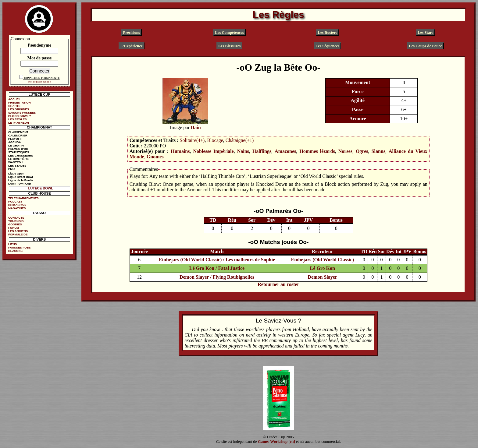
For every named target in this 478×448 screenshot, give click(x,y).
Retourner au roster (278, 284)
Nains (243, 151)
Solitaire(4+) (192, 140)
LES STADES (17, 166)
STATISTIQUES (19, 152)
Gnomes (155, 157)
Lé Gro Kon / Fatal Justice (217, 268)
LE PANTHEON (19, 123)
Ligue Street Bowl (21, 177)
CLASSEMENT (18, 132)
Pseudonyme (40, 45)
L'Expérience (132, 46)
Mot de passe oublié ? (39, 82)
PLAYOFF (15, 139)
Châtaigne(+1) (240, 140)
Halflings (262, 151)
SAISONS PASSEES (22, 113)
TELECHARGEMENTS (23, 198)
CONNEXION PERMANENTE (42, 78)
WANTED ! (15, 162)
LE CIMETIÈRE (18, 159)
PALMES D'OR (18, 149)
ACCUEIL (15, 99)
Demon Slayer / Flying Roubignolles (217, 277)
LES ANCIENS (18, 231)
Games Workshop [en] (276, 442)
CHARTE (14, 106)
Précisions (132, 32)
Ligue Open (16, 173)
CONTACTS (16, 218)
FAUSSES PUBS (20, 247)
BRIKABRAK (17, 205)
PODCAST (15, 201)
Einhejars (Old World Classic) (323, 260)
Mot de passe (39, 58)
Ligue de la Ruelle (21, 180)
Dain (196, 127)
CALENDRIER (18, 135)
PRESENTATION (20, 102)
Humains (180, 151)
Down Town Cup (20, 183)
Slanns (378, 151)
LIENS (12, 244)
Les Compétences (229, 32)
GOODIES (15, 224)
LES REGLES (18, 119)
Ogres (362, 151)
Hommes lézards (317, 151)
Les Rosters (327, 32)
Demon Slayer (323, 277)
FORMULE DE (18, 234)
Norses (345, 151)
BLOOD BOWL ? (20, 116)
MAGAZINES (17, 208)
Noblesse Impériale (213, 151)
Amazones (285, 151)
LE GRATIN (16, 145)
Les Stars (425, 32)
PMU (11, 169)
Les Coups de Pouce (425, 46)
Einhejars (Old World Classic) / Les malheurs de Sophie (217, 260)
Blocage (215, 140)
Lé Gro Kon (323, 268)
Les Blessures (229, 46)
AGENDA (15, 142)
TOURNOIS (16, 221)
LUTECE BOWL (41, 188)
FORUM (14, 228)
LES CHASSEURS (21, 155)
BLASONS (15, 251)
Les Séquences (328, 46)
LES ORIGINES (19, 109)
